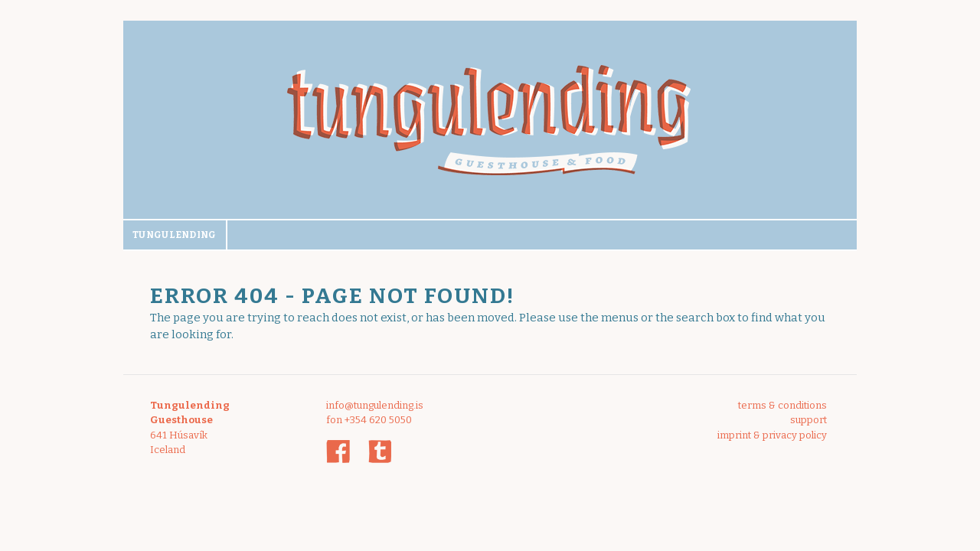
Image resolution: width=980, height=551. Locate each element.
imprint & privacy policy (772, 435)
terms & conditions (782, 405)
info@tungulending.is (375, 405)
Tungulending (175, 235)
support (808, 420)
